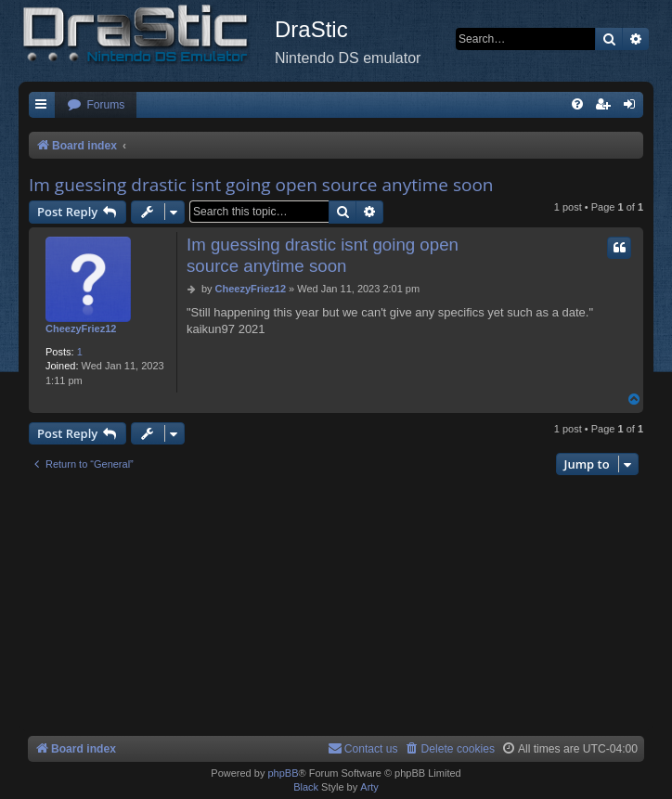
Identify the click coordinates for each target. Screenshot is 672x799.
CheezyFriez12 (81, 329)
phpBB (283, 773)
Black (306, 787)
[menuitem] (96, 105)
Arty (369, 787)
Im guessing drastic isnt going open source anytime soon (261, 185)
